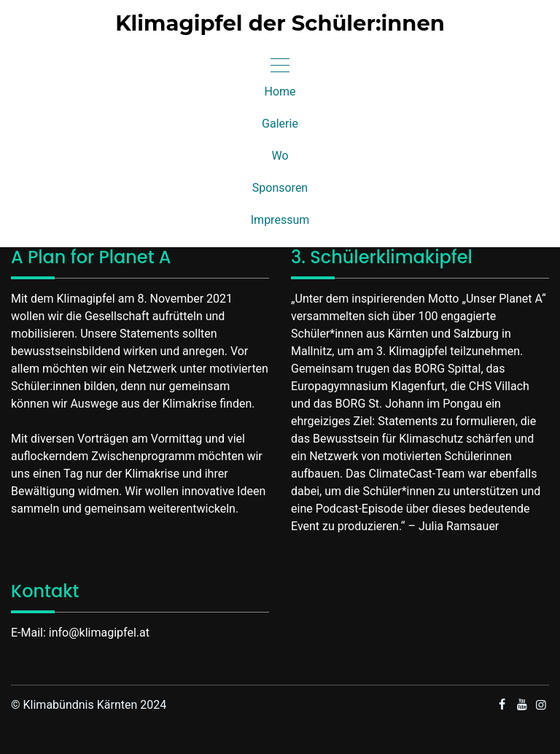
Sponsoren (280, 188)
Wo (280, 156)
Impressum (280, 220)
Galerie (280, 124)
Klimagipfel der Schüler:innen (280, 23)
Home (280, 92)
